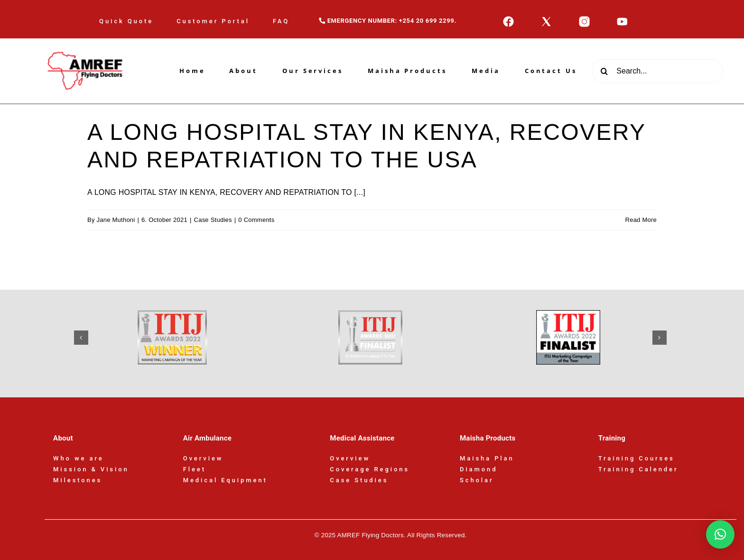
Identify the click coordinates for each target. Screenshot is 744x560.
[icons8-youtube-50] (622, 19)
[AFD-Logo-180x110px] (86, 42)
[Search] (604, 71)
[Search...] (657, 71)
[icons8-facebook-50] (508, 19)
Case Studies (213, 220)
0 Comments (256, 220)
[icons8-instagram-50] (584, 19)
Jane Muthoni (116, 220)
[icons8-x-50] (546, 19)
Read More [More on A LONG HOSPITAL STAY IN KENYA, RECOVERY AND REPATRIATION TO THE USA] (641, 220)
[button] (81, 338)
